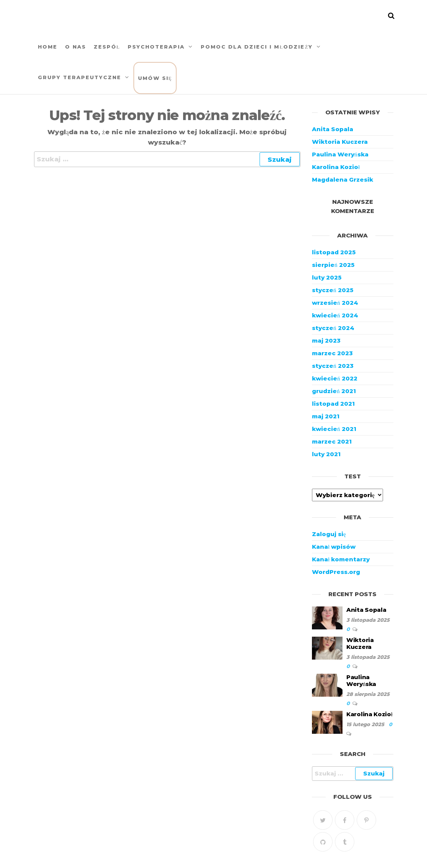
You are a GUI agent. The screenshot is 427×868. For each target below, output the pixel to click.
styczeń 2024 (333, 328)
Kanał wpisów (334, 547)
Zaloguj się (329, 534)
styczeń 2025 (333, 290)
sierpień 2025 (333, 265)
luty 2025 (327, 277)
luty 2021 (326, 454)
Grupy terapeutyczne (80, 77)
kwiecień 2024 (335, 315)
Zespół (107, 47)
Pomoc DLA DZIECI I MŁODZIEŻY (257, 47)
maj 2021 (326, 416)
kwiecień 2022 (335, 378)
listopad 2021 (333, 404)
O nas (75, 47)
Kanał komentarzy (341, 559)
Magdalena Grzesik (343, 180)
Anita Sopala (333, 129)
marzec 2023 (332, 353)
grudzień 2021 (334, 391)
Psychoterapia (156, 47)
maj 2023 (326, 341)
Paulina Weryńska (340, 154)
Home (48, 47)
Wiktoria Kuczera (340, 142)
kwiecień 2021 (334, 429)
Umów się (155, 78)
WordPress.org (336, 572)
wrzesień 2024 (335, 303)
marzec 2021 (332, 441)
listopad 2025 (334, 252)
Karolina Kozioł (336, 167)
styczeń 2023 (333, 366)
